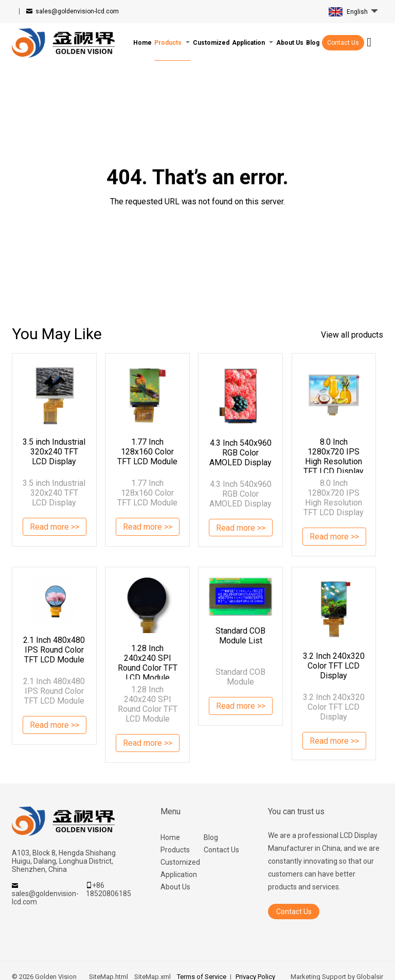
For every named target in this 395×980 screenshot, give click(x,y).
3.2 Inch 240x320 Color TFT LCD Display (334, 666)
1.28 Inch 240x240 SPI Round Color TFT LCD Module (148, 661)
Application (179, 874)
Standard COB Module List (240, 636)
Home (170, 837)
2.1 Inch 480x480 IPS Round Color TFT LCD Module (54, 650)
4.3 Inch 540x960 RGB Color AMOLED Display (240, 453)
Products (175, 850)
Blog (211, 837)
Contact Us (343, 43)
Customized (180, 862)
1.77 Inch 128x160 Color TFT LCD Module (147, 452)
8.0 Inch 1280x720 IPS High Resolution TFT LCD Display (334, 455)
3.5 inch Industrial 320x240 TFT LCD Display (54, 452)
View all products (352, 335)
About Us (175, 887)
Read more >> (55, 528)
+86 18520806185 (109, 889)
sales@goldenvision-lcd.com (77, 11)
